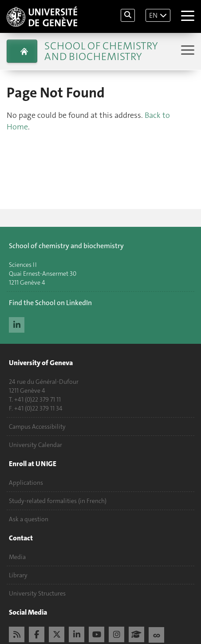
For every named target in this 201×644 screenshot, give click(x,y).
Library (18, 575)
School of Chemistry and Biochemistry (101, 51)
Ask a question (29, 519)
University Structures (37, 593)
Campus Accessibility (37, 427)
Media (17, 557)
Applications (26, 483)
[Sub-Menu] (187, 51)
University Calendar (35, 445)
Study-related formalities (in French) (58, 501)
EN (153, 15)
